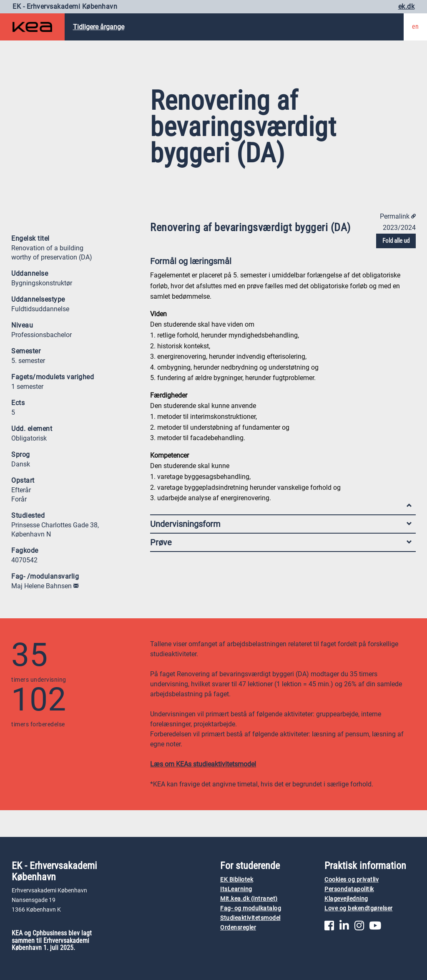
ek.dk (407, 6)
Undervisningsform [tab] (281, 524)
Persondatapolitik (349, 889)
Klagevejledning (346, 899)
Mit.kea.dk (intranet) (249, 899)
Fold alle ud (396, 241)
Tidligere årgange (99, 27)
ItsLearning (236, 889)
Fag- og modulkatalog (251, 908)
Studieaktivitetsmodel (250, 918)
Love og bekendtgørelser (359, 908)
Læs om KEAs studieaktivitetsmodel (203, 764)
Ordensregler (238, 928)
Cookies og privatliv (352, 880)
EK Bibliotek (237, 880)
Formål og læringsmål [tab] (281, 263)
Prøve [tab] (281, 542)
